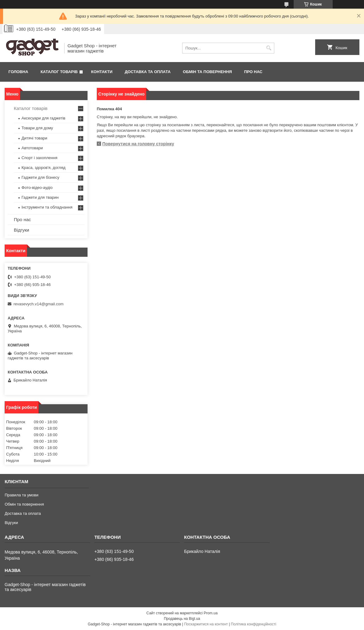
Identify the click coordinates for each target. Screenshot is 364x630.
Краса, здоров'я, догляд (43, 168)
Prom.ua (211, 613)
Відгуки (22, 230)
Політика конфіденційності (254, 624)
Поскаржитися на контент (206, 624)
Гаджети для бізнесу (40, 177)
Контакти (102, 72)
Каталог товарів (59, 72)
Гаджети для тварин (40, 197)
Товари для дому (37, 128)
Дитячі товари (34, 138)
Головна (18, 72)
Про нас (253, 72)
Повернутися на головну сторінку (138, 144)
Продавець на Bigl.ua (182, 619)
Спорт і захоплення (39, 158)
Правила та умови (22, 495)
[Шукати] (269, 48)
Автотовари (32, 148)
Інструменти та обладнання (47, 207)
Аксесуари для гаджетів (43, 118)
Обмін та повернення (207, 72)
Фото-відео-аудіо (37, 188)
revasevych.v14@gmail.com (39, 304)
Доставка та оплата (148, 72)
